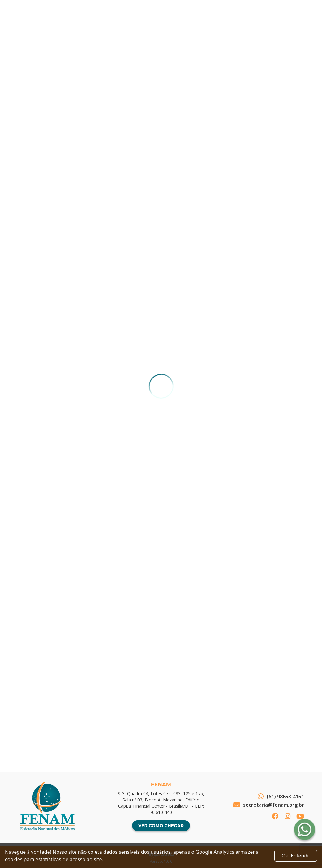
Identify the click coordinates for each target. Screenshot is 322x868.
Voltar (36, 728)
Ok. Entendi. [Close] (296, 856)
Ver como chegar (161, 826)
